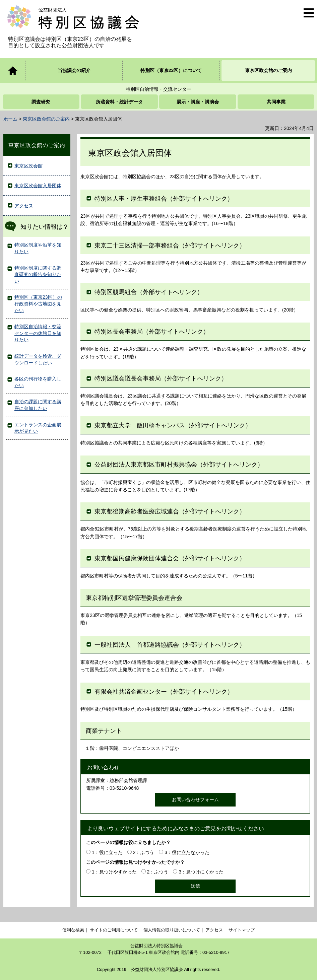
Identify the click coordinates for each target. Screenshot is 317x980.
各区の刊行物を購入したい (38, 382)
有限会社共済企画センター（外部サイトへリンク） (164, 692)
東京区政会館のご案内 (46, 119)
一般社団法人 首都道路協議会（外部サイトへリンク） (170, 645)
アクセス (24, 206)
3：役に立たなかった (187, 852)
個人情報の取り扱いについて (172, 930)
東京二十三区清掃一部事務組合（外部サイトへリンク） (170, 246)
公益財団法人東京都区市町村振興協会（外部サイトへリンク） (179, 465)
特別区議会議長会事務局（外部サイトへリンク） (161, 378)
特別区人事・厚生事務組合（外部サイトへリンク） (164, 199)
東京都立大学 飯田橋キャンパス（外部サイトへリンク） (173, 425)
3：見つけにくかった (201, 872)
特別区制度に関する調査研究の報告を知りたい (38, 274)
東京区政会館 (28, 166)
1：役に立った (107, 852)
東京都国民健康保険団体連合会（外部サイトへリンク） (170, 558)
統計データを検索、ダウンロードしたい (38, 359)
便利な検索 (73, 930)
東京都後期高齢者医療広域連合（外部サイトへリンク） (170, 511)
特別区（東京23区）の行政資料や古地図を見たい (38, 304)
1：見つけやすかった (114, 872)
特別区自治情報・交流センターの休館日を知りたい (38, 333)
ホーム (10, 119)
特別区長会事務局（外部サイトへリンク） (152, 332)
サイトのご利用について (114, 930)
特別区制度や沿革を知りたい (38, 248)
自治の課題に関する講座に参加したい (38, 405)
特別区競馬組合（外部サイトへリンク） (149, 292)
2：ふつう (144, 852)
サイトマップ (242, 930)
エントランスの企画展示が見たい (38, 428)
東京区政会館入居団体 (38, 186)
